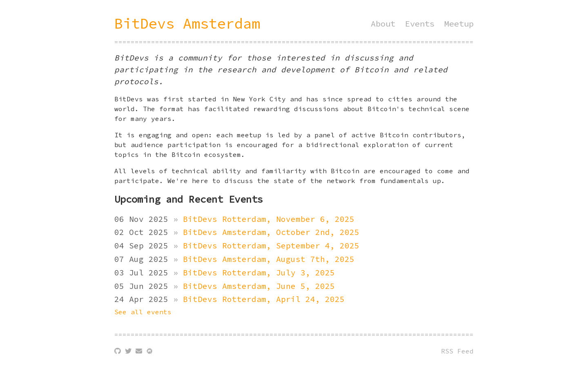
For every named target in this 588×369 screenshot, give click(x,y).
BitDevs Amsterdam (187, 23)
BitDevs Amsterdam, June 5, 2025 (259, 286)
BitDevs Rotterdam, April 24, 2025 (264, 299)
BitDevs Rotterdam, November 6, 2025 (269, 219)
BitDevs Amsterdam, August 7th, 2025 (269, 259)
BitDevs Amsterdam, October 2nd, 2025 (271, 232)
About (383, 24)
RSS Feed (457, 351)
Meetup (459, 24)
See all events (143, 312)
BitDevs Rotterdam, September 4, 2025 (271, 246)
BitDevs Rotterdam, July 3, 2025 (259, 273)
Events (420, 24)
